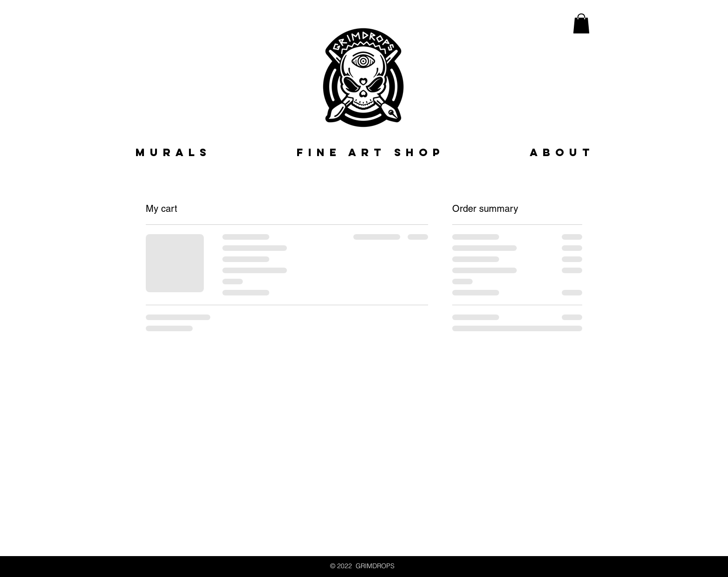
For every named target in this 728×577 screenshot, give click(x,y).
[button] (581, 23)
